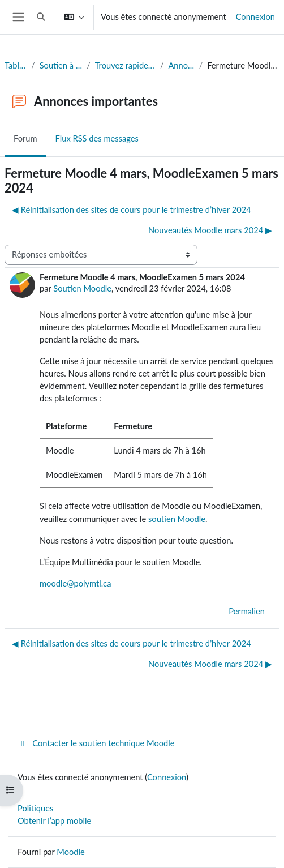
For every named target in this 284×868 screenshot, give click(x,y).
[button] (41, 17)
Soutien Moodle (82, 288)
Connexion (255, 17)
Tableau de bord (16, 65)
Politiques (35, 808)
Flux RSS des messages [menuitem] (97, 138)
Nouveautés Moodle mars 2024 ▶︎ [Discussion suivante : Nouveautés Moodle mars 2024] (210, 230)
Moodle (70, 852)
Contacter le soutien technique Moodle (96, 743)
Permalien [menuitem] (247, 611)
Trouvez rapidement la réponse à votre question (125, 65)
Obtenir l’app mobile (54, 821)
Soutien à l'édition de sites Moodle (61, 65)
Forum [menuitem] (25, 138)
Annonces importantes (181, 65)
